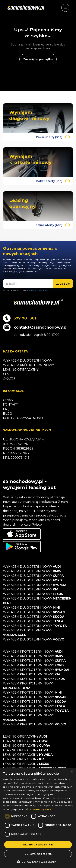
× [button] (72, 772)
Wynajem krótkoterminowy (28, 365)
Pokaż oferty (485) (53, 225)
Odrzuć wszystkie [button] (38, 854)
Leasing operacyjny (21, 370)
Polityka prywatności (23, 418)
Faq (6, 409)
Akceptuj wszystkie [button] (38, 845)
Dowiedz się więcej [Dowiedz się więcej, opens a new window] (41, 809)
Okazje (9, 379)
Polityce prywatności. (39, 290)
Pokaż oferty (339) (53, 137)
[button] (38, 862)
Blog (8, 414)
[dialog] (38, 818)
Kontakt (10, 405)
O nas (8, 400)
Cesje (8, 374)
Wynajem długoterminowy (28, 361)
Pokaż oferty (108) (53, 181)
